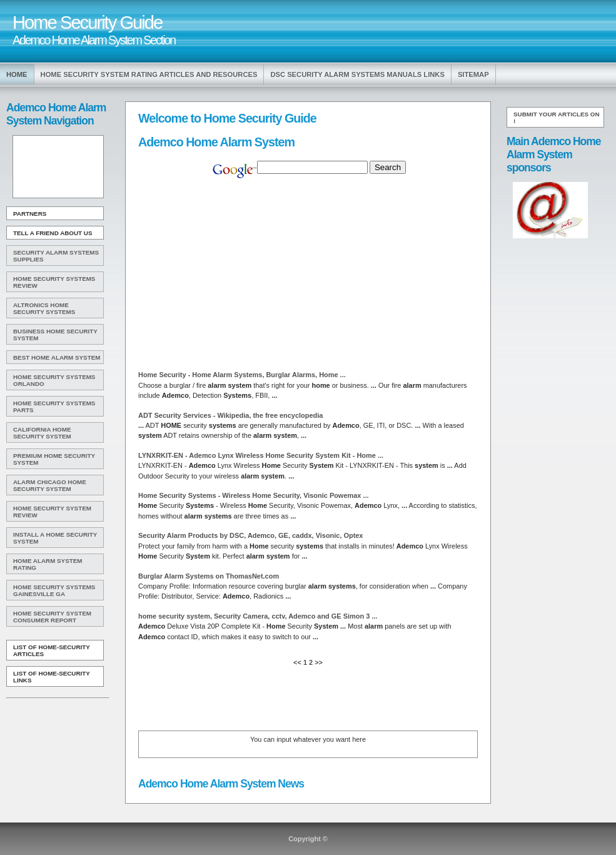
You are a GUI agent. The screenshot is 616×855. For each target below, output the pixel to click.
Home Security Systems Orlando (54, 380)
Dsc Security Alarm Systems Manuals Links (357, 74)
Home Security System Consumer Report (52, 617)
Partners (30, 214)
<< (298, 662)
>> (318, 662)
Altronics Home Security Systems (44, 308)
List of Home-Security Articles (52, 650)
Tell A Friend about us (53, 233)
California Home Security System (42, 433)
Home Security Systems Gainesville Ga (54, 590)
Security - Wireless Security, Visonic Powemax (254, 495)
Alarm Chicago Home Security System (50, 485)
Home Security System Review (52, 512)
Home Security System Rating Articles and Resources (149, 74)
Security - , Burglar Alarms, (242, 375)
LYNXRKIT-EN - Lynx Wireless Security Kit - (261, 455)
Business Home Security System (55, 335)
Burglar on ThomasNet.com (209, 576)
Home (17, 74)
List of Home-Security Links (52, 677)
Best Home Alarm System (57, 357)
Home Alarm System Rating (48, 564)
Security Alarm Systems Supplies (56, 256)
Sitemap (473, 74)
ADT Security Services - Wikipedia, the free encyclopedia (230, 415)
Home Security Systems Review (54, 282)
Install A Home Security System (55, 538)
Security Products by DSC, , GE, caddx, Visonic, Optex (250, 535)
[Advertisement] (57, 167)
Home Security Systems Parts (54, 407)
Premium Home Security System (54, 459)
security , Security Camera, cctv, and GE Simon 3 (258, 616)
